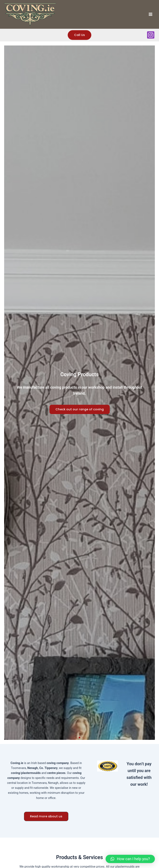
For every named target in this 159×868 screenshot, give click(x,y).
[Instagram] (151, 35)
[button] (76, 738)
